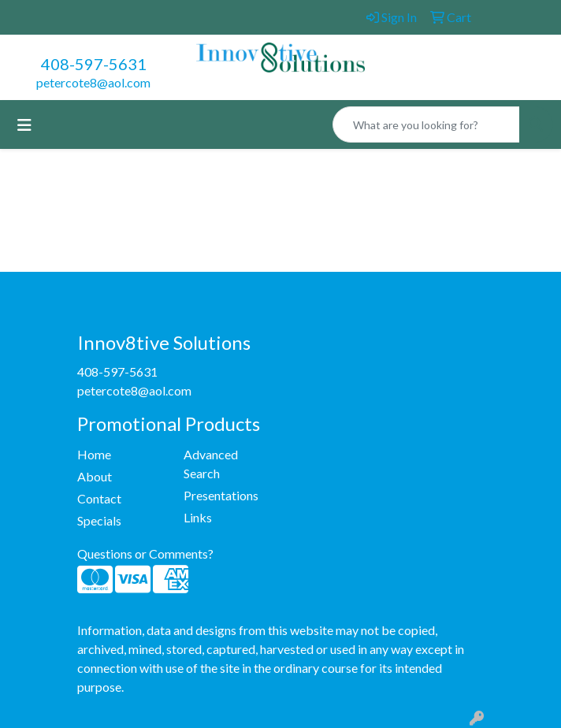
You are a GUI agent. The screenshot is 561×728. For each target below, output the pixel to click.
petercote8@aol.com (93, 82)
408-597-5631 (94, 64)
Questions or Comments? (145, 553)
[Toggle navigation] (24, 125)
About (95, 476)
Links (198, 517)
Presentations (221, 495)
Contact (99, 498)
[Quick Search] (426, 124)
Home (94, 454)
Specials (99, 520)
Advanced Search (211, 464)
